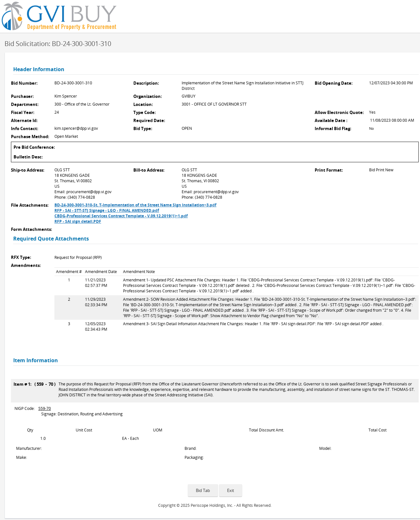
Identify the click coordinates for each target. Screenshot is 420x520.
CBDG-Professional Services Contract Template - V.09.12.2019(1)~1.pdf (121, 216)
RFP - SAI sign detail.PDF (78, 221)
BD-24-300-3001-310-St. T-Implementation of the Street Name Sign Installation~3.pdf (135, 205)
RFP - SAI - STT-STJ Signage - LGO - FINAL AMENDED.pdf (107, 210)
